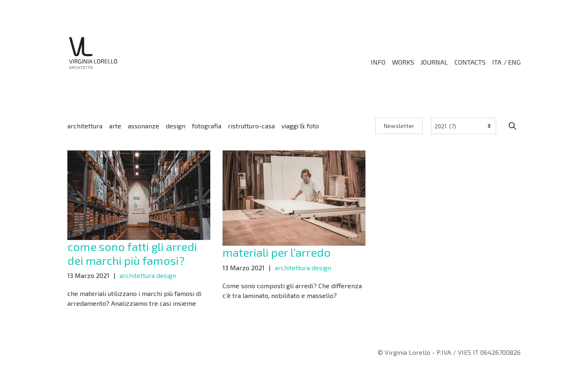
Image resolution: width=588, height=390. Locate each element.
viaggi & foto (300, 126)
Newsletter (399, 126)
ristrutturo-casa (251, 126)
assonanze (144, 126)
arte (115, 126)
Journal (434, 62)
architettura (85, 126)
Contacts (470, 62)
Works (403, 62)
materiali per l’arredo (277, 252)
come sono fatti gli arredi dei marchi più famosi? (132, 253)
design (176, 126)
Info (378, 62)
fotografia (207, 126)
